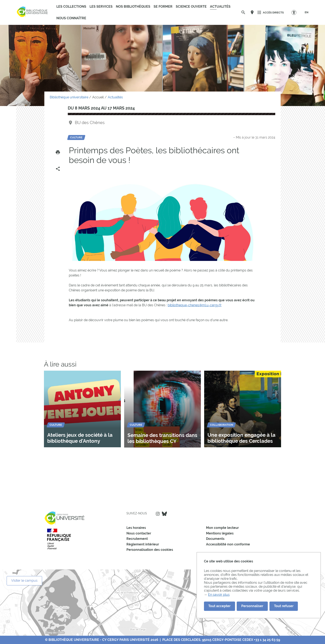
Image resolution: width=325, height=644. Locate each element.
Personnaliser (252, 606)
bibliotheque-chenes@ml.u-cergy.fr (195, 305)
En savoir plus (219, 595)
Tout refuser (284, 606)
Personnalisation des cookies (150, 550)
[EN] (307, 12)
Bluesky (164, 514)
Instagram (158, 514)
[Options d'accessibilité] (296, 12)
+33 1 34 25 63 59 (267, 640)
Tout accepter (219, 606)
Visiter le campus (24, 581)
